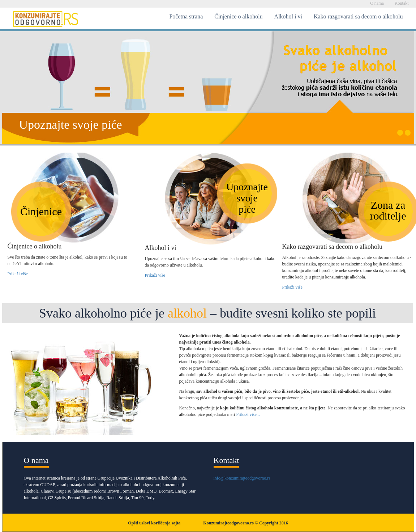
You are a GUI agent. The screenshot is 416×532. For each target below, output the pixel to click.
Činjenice (41, 211)
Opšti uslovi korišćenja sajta (154, 523)
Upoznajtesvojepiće (247, 198)
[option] (208, 88)
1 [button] (400, 133)
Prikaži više (18, 274)
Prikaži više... (248, 414)
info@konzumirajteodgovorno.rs (242, 478)
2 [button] (408, 133)
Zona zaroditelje (388, 210)
